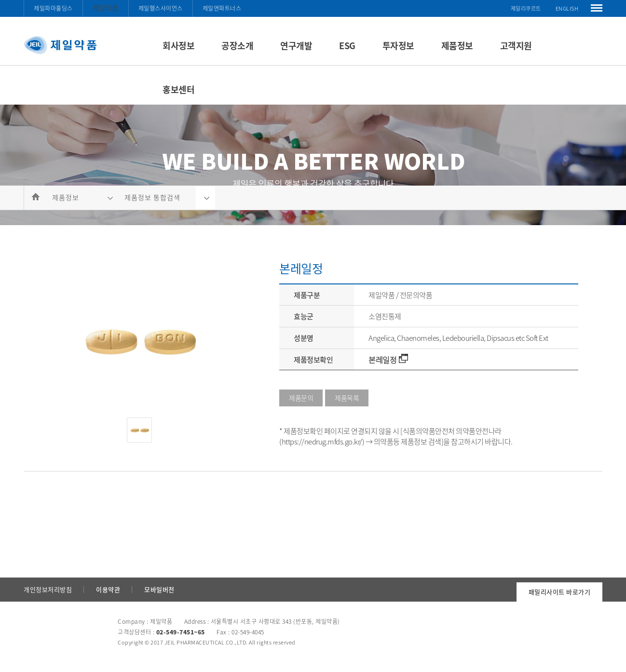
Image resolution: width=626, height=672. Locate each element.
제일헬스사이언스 (161, 8)
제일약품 (106, 8)
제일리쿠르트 (526, 8)
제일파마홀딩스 (53, 8)
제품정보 (457, 46)
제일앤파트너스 (222, 8)
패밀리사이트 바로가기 (560, 592)
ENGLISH (567, 8)
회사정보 (178, 46)
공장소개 (237, 46)
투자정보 (398, 46)
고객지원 (516, 46)
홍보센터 (178, 89)
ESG (347, 46)
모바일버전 (159, 589)
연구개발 (296, 46)
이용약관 (108, 589)
